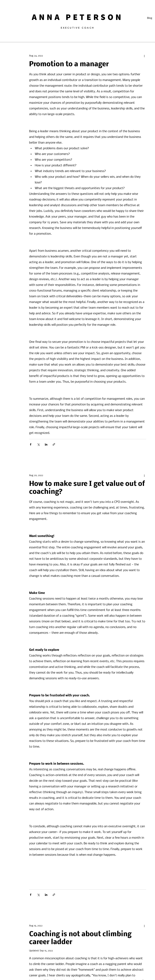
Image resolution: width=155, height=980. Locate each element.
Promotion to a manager (69, 64)
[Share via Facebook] (31, 444)
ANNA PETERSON (78, 17)
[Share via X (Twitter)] (38, 444)
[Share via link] (54, 444)
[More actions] (144, 56)
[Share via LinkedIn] (46, 444)
